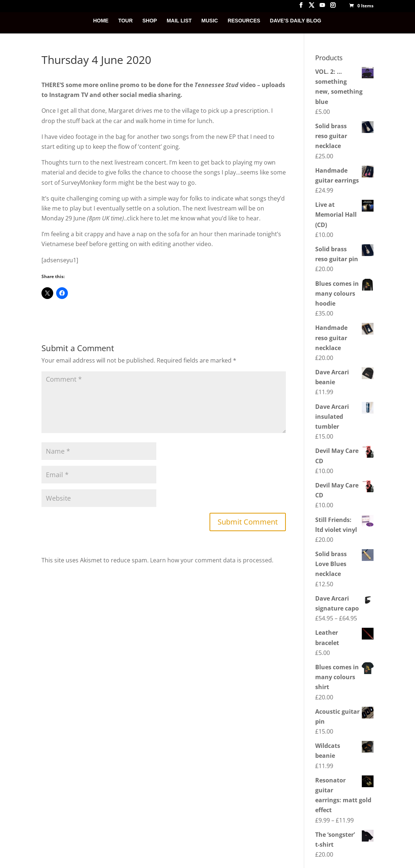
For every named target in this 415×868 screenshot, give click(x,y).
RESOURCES (244, 21)
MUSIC (210, 21)
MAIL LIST (179, 21)
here (147, 218)
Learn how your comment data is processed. (212, 560)
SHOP (150, 21)
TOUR (125, 21)
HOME (101, 21)
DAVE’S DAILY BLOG (296, 21)
